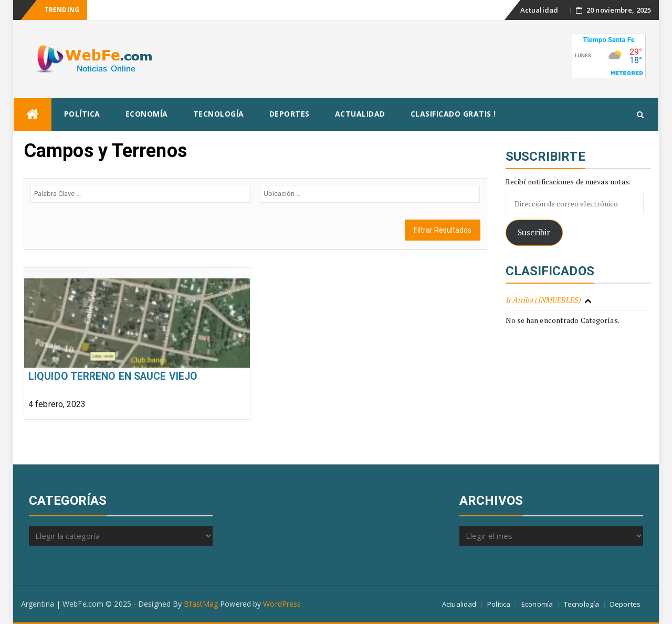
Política (82, 114)
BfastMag (201, 604)
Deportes (290, 114)
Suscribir (534, 232)
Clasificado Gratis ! (453, 114)
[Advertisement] (379, 57)
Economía (147, 114)
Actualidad (539, 10)
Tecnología (219, 114)
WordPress (282, 604)
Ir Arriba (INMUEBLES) (543, 300)
